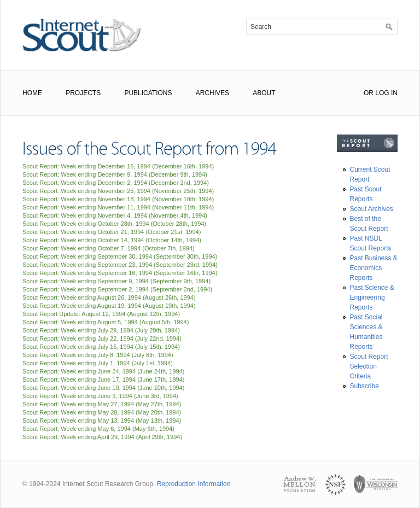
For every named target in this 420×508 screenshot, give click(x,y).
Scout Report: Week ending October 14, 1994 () (112, 240)
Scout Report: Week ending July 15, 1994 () (101, 347)
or (369, 93)
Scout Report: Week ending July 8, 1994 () (98, 355)
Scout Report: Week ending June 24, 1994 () (103, 371)
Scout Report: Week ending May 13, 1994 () (102, 421)
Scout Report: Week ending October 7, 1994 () (109, 248)
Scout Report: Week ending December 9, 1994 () (115, 174)
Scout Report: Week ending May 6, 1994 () (98, 429)
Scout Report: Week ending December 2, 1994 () (116, 183)
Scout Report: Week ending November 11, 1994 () (118, 207)
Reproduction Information (194, 484)
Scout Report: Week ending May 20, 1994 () (102, 412)
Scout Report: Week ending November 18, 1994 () (118, 199)
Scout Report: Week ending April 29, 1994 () (102, 437)
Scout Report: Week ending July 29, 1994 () (101, 330)
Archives (212, 93)
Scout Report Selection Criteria (369, 366)
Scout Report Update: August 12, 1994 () (101, 314)
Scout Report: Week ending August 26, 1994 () (109, 297)
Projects (83, 93)
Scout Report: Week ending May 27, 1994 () (102, 404)
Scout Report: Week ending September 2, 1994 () (117, 289)
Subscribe (364, 386)
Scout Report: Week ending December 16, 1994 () (118, 166)
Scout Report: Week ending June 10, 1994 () (103, 388)
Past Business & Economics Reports (374, 268)
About (264, 93)
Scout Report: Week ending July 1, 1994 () (98, 363)
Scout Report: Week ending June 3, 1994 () (100, 396)
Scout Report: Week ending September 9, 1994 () (116, 281)
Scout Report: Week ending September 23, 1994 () (120, 265)
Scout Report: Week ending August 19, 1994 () (109, 306)
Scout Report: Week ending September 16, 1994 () (120, 273)
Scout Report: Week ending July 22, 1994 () (102, 338)
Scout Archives (372, 209)
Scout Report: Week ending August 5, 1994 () (106, 322)
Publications (148, 93)
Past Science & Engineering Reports (372, 297)
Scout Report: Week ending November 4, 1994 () (115, 215)
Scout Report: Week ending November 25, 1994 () (118, 191)
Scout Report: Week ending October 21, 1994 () (112, 232)
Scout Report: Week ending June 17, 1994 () (103, 379)
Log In (386, 93)
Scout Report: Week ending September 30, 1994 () (120, 256)
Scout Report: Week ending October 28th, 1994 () (114, 224)
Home (32, 93)
